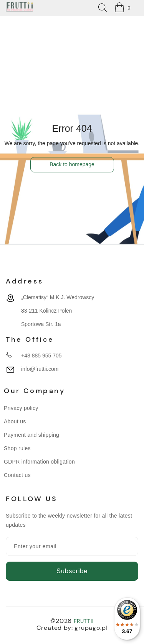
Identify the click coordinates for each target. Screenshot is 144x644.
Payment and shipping (31, 435)
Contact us (17, 475)
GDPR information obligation (39, 462)
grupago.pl (91, 628)
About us (15, 421)
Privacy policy (21, 408)
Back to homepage (72, 164)
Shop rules (17, 448)
